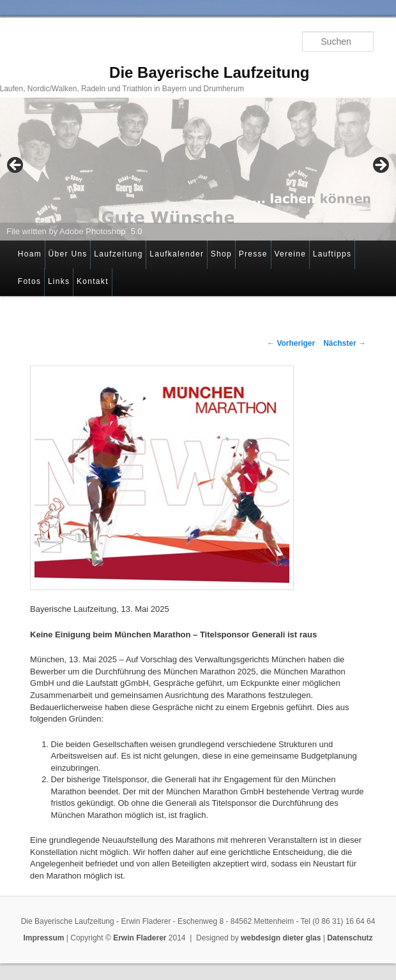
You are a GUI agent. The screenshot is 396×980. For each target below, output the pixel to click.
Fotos (30, 281)
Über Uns (68, 254)
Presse (253, 254)
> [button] (380, 166)
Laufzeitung (118, 254)
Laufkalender (177, 254)
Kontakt (93, 281)
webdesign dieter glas (281, 938)
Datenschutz (350, 938)
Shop (221, 254)
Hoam (30, 254)
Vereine (290, 254)
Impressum (43, 938)
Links (59, 281)
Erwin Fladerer (140, 938)
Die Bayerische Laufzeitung (209, 72)
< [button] (16, 166)
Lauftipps (332, 254)
